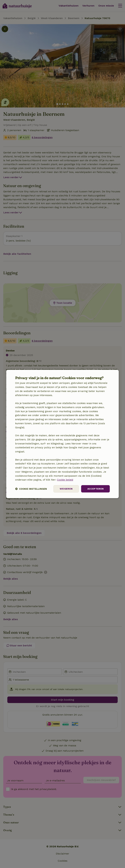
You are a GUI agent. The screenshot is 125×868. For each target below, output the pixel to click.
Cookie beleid (65, 480)
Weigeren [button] (66, 489)
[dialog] (62, 434)
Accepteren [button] (96, 489)
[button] (31, 489)
